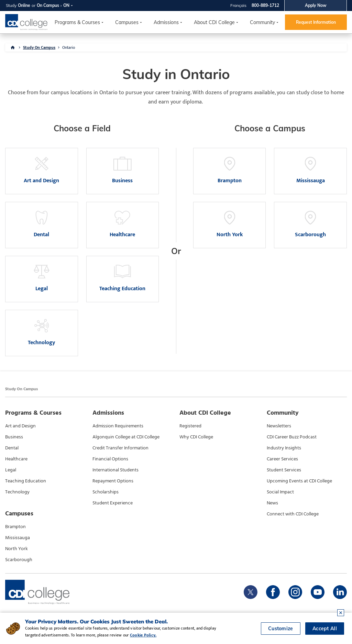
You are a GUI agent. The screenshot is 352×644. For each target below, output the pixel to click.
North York (16, 549)
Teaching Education (26, 481)
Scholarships (106, 492)
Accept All (325, 629)
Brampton (15, 527)
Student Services (284, 470)
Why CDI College (196, 437)
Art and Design (20, 426)
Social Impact (280, 492)
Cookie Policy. (143, 635)
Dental (12, 448)
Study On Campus (39, 47)
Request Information (316, 22)
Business (14, 437)
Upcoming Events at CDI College (299, 481)
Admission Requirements (118, 426)
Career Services (282, 459)
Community (262, 22)
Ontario (69, 47)
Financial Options (110, 459)
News (272, 503)
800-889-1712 (265, 5)
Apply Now (316, 5)
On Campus (48, 5)
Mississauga (18, 538)
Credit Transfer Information (120, 448)
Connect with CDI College (293, 514)
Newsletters (279, 426)
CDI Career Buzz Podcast (292, 437)
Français (238, 5)
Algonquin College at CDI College (126, 437)
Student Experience (113, 503)
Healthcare (16, 459)
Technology (17, 492)
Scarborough (19, 560)
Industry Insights (284, 448)
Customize (281, 629)
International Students (115, 470)
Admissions (166, 22)
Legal (11, 470)
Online (24, 5)
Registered (190, 426)
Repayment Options (113, 481)
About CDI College (214, 22)
